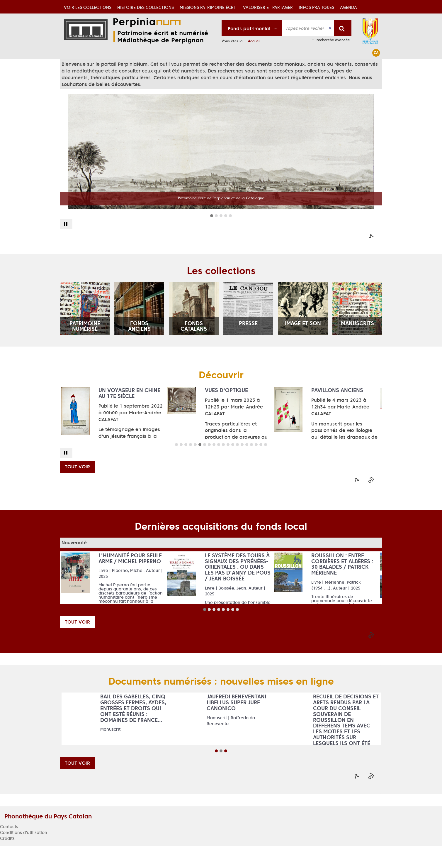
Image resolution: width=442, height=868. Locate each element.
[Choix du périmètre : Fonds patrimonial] (252, 28)
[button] (88, 66)
